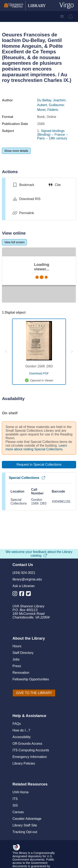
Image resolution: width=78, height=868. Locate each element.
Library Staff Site (25, 825)
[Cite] (54, 185)
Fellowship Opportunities (31, 679)
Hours (17, 646)
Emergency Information (30, 757)
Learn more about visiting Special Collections (36, 447)
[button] (62, 16)
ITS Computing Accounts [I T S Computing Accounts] (31, 750)
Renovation (21, 673)
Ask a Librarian (24, 586)
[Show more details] (16, 151)
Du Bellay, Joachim (51, 100)
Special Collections (27, 478)
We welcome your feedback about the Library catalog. (39, 554)
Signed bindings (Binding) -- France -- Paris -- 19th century (53, 135)
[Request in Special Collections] (39, 465)
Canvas (18, 812)
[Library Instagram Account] (16, 594)
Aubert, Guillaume (51, 105)
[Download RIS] (26, 199)
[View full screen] (14, 242)
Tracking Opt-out (25, 832)
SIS (15, 805)
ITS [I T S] (15, 799)
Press (17, 666)
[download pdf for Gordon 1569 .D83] (39, 373)
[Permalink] (23, 213)
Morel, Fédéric (48, 110)
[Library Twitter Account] (29, 594)
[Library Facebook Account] (23, 594)
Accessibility (22, 737)
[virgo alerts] (71, 17)
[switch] (23, 185)
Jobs (16, 659)
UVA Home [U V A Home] (21, 792)
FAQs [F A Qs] (17, 724)
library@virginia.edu (27, 579)
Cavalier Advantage (27, 819)
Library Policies (24, 763)
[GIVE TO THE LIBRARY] (34, 693)
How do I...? (21, 730)
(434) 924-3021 (24, 573)
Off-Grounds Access (27, 744)
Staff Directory (23, 653)
